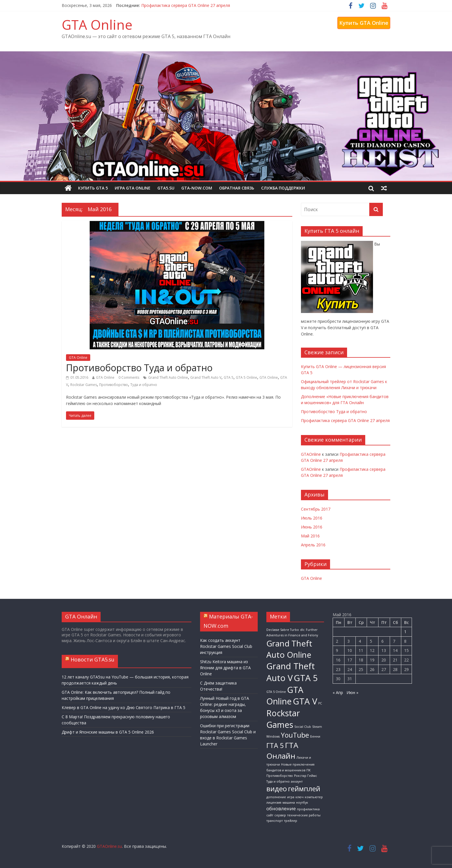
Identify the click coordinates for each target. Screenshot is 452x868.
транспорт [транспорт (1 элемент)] (275, 821)
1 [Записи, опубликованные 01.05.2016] (405, 632)
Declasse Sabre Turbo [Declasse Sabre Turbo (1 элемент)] (283, 630)
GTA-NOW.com (197, 188)
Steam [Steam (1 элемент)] (317, 727)
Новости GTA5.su (93, 659)
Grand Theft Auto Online (168, 377)
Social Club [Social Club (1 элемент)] (303, 727)
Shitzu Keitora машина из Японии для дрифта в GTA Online (225, 668)
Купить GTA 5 (93, 188)
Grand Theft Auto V (206, 377)
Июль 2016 (312, 518)
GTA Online (97, 25)
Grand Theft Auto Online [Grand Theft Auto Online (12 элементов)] (289, 649)
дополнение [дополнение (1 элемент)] (276, 797)
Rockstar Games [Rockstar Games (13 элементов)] (283, 719)
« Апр (338, 692)
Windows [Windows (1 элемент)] (273, 736)
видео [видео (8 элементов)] (277, 789)
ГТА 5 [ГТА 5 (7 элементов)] (275, 745)
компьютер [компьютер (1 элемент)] (314, 797)
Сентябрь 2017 (316, 509)
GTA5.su (166, 188)
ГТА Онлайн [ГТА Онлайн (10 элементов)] (282, 750)
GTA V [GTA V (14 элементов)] (305, 701)
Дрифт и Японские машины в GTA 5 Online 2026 (108, 732)
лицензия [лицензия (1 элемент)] (274, 803)
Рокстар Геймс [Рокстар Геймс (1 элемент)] (306, 776)
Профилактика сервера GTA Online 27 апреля (186, 5)
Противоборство (114, 385)
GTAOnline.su (109, 846)
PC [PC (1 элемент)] (320, 703)
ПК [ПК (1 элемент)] (309, 770)
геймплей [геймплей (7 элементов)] (304, 789)
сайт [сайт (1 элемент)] (270, 815)
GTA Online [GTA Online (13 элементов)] (285, 695)
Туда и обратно (144, 385)
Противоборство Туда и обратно (139, 368)
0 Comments (129, 377)
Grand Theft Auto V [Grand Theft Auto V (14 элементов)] (291, 672)
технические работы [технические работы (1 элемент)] (304, 815)
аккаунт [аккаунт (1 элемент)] (297, 781)
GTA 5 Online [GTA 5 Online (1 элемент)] (276, 692)
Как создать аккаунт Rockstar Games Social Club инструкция (226, 646)
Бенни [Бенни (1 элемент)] (315, 736)
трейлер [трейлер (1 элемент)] (291, 821)
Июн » (352, 692)
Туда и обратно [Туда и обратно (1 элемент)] (278, 781)
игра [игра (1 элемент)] (291, 797)
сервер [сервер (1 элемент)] (280, 815)
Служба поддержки (283, 188)
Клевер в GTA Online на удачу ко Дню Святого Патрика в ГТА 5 (124, 707)
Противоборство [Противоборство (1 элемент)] (280, 776)
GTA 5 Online (246, 377)
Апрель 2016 (313, 545)
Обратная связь (237, 188)
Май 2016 (310, 536)
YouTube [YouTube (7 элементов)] (295, 735)
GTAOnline (311, 454)
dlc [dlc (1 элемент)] (302, 630)
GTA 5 (229, 377)
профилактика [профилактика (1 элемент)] (308, 809)
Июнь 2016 (312, 527)
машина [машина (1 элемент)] (289, 803)
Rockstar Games (84, 385)
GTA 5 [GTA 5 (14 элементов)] (306, 678)
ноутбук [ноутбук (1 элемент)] (302, 803)
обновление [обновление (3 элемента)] (281, 808)
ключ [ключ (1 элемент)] (300, 797)
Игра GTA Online (133, 188)
